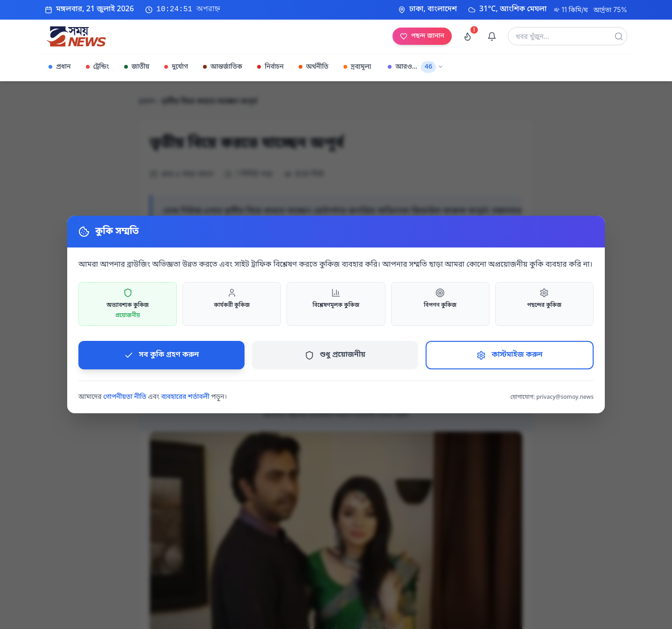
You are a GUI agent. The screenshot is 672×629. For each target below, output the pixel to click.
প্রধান (60, 67)
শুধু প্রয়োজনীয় (335, 355)
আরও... (416, 67)
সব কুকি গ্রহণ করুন (162, 355)
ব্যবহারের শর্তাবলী (185, 397)
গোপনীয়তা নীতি (125, 397)
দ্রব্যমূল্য (357, 67)
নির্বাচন (270, 67)
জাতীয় (137, 67)
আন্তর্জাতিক (223, 67)
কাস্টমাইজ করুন (509, 355)
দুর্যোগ (176, 67)
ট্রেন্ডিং (98, 67)
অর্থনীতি (314, 67)
